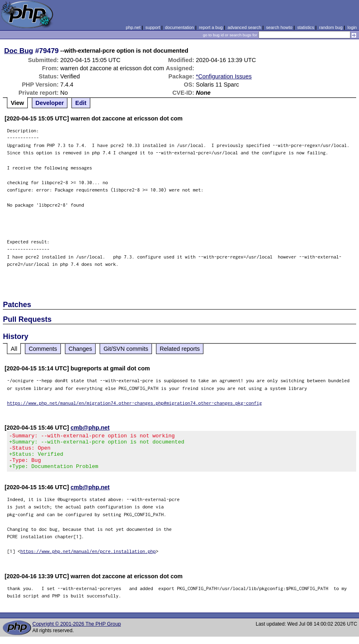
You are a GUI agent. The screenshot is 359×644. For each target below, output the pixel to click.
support (153, 27)
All (14, 349)
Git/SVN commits (126, 349)
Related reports (180, 349)
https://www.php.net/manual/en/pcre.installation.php (88, 558)
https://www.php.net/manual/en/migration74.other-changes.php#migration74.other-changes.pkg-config (134, 403)
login (352, 27)
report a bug (211, 27)
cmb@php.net (90, 428)
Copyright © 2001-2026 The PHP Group (77, 631)
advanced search (244, 27)
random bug (331, 27)
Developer (50, 103)
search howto (279, 27)
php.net (133, 27)
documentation (179, 27)
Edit (81, 103)
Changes (80, 349)
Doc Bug (19, 51)
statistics (306, 27)
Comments (43, 349)
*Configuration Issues (224, 76)
